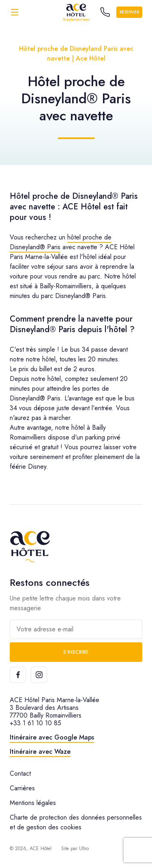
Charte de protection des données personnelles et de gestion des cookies (76, 822)
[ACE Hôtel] (76, 12)
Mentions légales (33, 803)
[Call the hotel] (105, 12)
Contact (20, 773)
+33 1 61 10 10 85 (35, 723)
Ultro (84, 848)
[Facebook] (18, 675)
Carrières (22, 788)
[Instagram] (39, 675)
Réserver (129, 12)
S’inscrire (76, 652)
